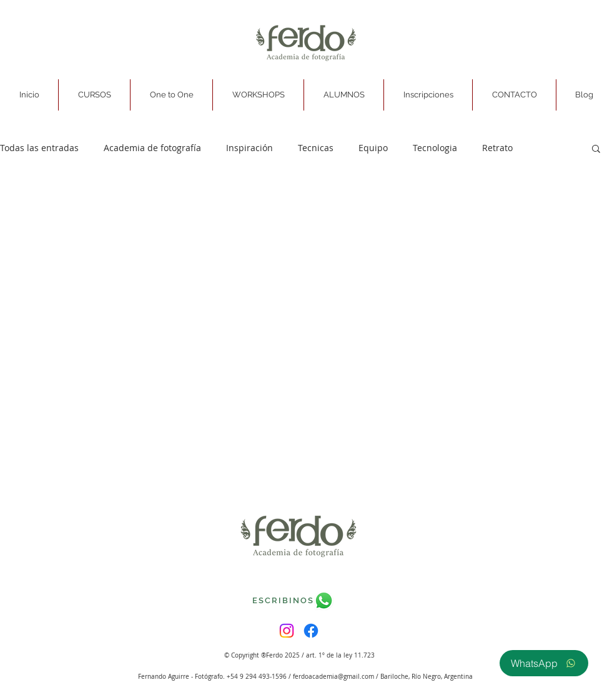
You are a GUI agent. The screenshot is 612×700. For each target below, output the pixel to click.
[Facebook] (311, 631)
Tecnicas (316, 148)
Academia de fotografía (152, 148)
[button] (94, 95)
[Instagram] (287, 631)
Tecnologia (435, 148)
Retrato (497, 148)
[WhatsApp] (544, 663)
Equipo (373, 148)
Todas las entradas (39, 148)
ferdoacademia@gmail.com (333, 677)
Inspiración (249, 148)
